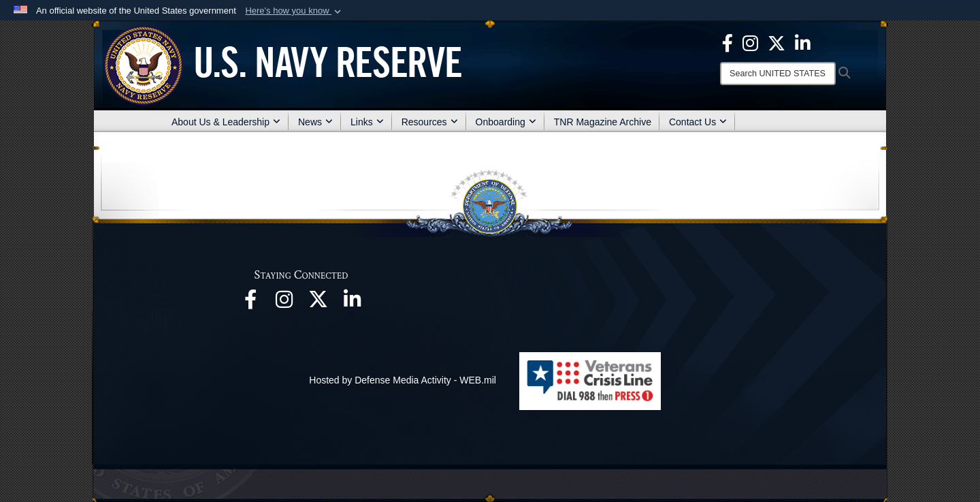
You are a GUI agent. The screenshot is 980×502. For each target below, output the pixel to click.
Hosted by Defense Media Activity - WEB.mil (403, 380)
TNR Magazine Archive (603, 122)
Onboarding (506, 122)
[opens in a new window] (250, 303)
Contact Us (698, 122)
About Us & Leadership (226, 122)
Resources (430, 122)
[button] (294, 11)
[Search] (778, 74)
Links (367, 122)
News (315, 122)
